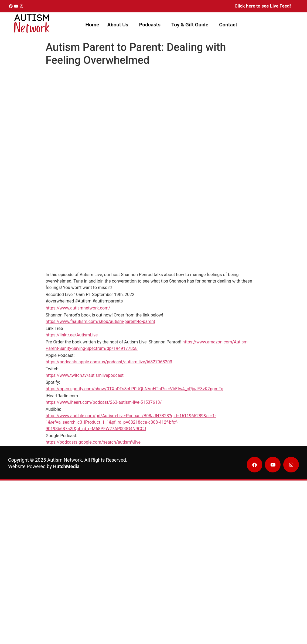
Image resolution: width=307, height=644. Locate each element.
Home (92, 25)
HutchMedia (66, 466)
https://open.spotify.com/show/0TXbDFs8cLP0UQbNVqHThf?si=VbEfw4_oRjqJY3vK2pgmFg (134, 389)
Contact (228, 25)
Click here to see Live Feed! (263, 6)
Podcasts (150, 25)
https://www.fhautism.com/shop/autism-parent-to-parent (100, 321)
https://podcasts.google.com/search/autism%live (93, 442)
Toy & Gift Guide (190, 25)
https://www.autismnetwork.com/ (78, 308)
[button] (119, 25)
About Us (118, 25)
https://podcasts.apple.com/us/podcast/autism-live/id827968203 (109, 362)
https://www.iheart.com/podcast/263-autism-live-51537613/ (104, 402)
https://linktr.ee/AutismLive (72, 335)
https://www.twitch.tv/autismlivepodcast (85, 375)
